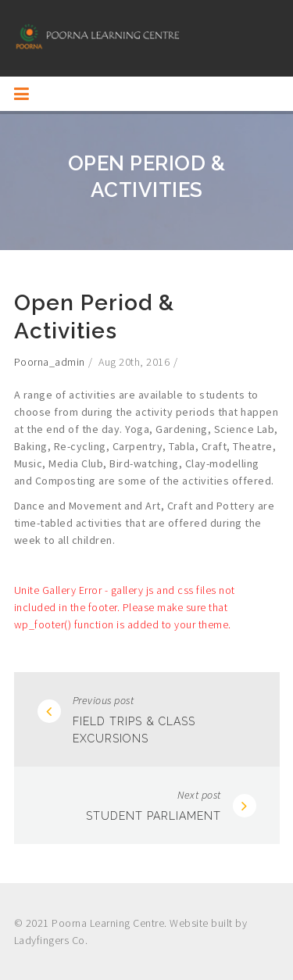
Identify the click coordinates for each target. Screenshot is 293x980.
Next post (199, 795)
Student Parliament (154, 816)
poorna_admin (50, 362)
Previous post (104, 700)
